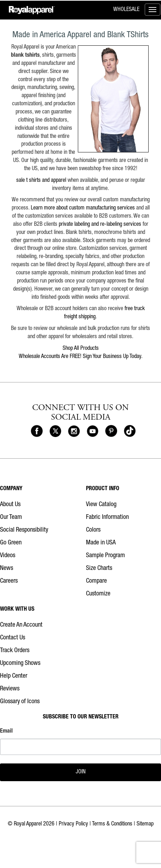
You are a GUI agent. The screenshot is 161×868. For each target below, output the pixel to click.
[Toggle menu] (153, 10)
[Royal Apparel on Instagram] (74, 431)
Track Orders (15, 651)
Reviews (10, 689)
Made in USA (101, 543)
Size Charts (99, 569)
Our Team (11, 517)
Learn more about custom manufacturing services (83, 208)
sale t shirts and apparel (41, 181)
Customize (98, 594)
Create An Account (21, 625)
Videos (8, 556)
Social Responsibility (24, 530)
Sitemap (145, 824)
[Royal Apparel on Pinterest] (111, 431)
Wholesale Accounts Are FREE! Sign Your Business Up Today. (81, 357)
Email (6, 732)
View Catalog (101, 505)
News (7, 569)
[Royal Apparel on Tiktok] (130, 431)
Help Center (14, 676)
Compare (96, 581)
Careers (9, 581)
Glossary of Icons (20, 702)
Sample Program (105, 556)
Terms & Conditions (112, 824)
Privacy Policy (73, 824)
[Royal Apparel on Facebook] (37, 431)
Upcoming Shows (20, 663)
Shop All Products (81, 349)
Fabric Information (107, 517)
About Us (10, 505)
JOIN (81, 772)
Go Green (11, 543)
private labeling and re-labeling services (100, 225)
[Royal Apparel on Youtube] (93, 431)
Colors (93, 530)
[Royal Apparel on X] (56, 431)
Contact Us (13, 638)
